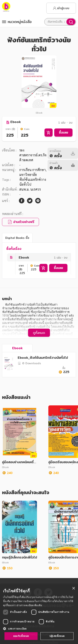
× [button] (73, 589)
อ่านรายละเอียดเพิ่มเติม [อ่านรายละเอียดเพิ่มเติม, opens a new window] (29, 605)
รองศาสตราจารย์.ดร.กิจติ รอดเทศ (33, 155)
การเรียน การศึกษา (32, 170)
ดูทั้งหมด (39, 333)
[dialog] (39, 614)
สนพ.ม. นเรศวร (30, 189)
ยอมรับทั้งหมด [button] (21, 636)
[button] (39, 629)
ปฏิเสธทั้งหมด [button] (57, 636)
